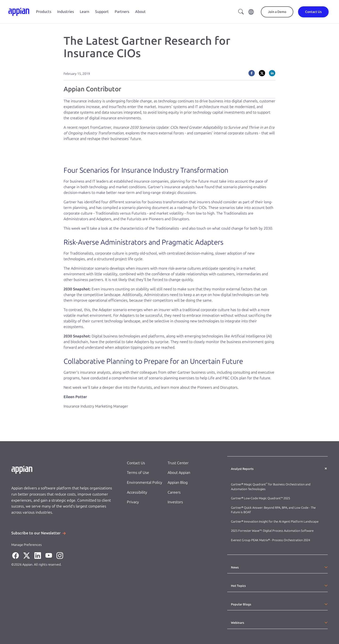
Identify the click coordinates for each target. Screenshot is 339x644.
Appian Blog (178, 482)
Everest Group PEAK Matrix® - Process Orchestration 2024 (270, 540)
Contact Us (136, 463)
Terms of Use (138, 473)
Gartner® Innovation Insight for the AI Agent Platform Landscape (275, 522)
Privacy (133, 502)
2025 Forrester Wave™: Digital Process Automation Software (272, 531)
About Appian (179, 473)
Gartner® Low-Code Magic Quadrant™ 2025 (261, 498)
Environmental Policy (145, 482)
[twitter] (262, 73)
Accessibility (137, 492)
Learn (85, 12)
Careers (174, 492)
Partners (122, 12)
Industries (66, 12)
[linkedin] (272, 73)
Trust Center (178, 463)
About (140, 12)
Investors (175, 502)
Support (102, 12)
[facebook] (252, 73)
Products (44, 12)
